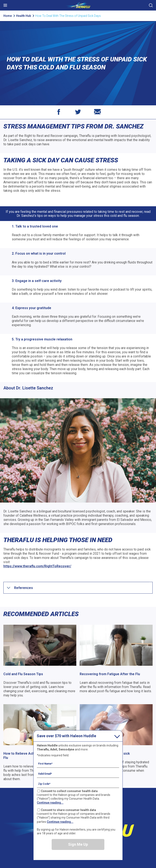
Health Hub (24, 16)
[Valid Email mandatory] (78, 774)
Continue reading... (50, 803)
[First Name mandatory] (78, 763)
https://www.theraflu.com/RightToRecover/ (37, 566)
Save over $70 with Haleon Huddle (66, 736)
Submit (151, 5)
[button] (24, 588)
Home (8, 16)
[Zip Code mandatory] (78, 784)
